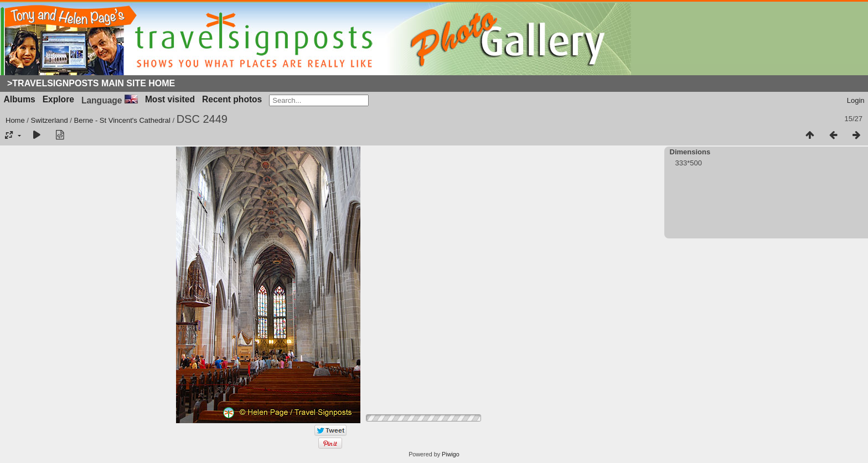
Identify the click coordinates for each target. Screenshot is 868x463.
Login (856, 100)
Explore (58, 99)
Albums (20, 99)
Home (15, 120)
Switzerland (50, 120)
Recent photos (232, 99)
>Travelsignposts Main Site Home (91, 83)
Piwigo (451, 454)
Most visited (170, 99)
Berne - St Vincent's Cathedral (122, 120)
